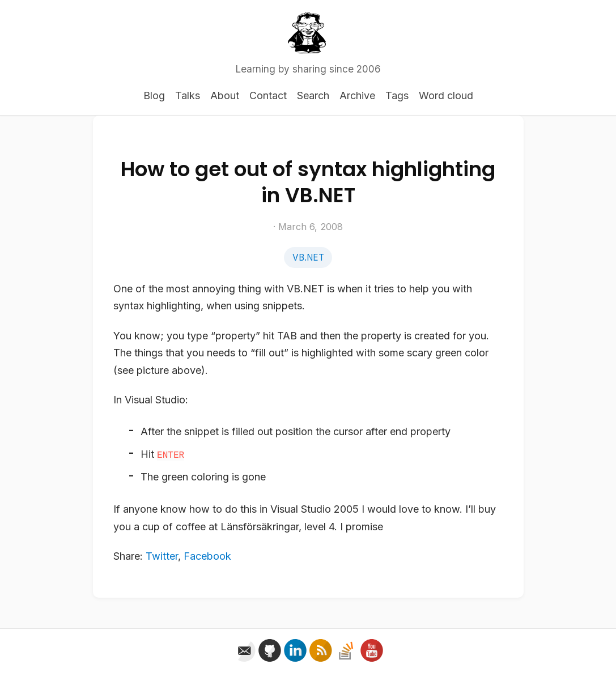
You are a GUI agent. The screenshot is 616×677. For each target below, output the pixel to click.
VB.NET (308, 257)
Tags (397, 95)
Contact (268, 95)
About (225, 95)
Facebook (207, 556)
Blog (154, 95)
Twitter (162, 556)
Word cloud (446, 95)
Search (313, 95)
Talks (188, 95)
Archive (357, 95)
